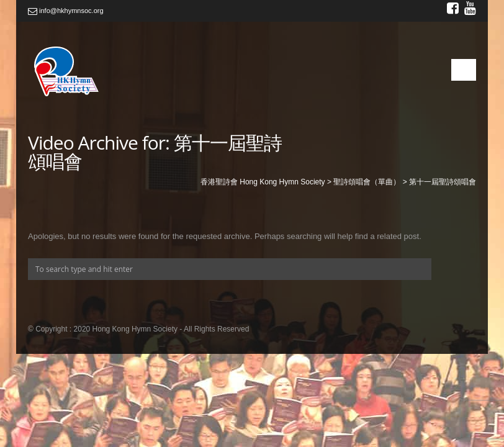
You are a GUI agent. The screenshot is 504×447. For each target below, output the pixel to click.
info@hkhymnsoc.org (66, 11)
